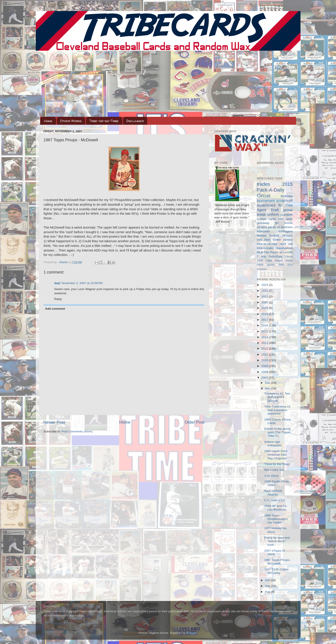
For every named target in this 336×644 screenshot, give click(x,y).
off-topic (287, 235)
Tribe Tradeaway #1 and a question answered (277, 410)
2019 (265, 308)
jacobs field (275, 265)
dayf (57, 283)
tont (259, 240)
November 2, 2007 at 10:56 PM (82, 283)
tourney (287, 196)
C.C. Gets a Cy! (275, 500)
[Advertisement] (168, 84)
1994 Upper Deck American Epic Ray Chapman (276, 455)
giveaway (263, 223)
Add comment (55, 309)
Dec (268, 383)
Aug (268, 592)
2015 (265, 331)
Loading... (221, 232)
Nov (268, 388)
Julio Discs (271, 476)
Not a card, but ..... (277, 470)
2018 (265, 314)
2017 (265, 320)
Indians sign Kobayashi (273, 444)
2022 (265, 291)
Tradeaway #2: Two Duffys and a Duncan (277, 397)
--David (63, 262)
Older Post (194, 422)
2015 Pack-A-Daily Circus (275, 190)
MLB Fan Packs (268, 252)
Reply (58, 299)
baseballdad (285, 248)
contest (288, 240)
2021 (265, 297)
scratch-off (284, 201)
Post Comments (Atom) (77, 431)
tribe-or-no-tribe (267, 244)
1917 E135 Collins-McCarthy (277, 571)
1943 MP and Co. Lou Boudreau (276, 508)
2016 (265, 325)
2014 (265, 337)
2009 (265, 366)
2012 (265, 349)
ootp (264, 257)
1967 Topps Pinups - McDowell (278, 562)
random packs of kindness (275, 227)
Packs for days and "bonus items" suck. (277, 541)
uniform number (280, 214)
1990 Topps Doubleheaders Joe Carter (276, 519)
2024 (265, 285)
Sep (268, 586)
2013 (265, 343)
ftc (280, 205)
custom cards (266, 219)
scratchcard (266, 205)
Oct (268, 580)
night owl (286, 244)
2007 (265, 378)
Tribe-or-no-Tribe (104, 121)
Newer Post (54, 422)
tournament (266, 201)
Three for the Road (277, 464)
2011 (265, 355)
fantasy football (268, 235)
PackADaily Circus (281, 257)
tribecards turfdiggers (275, 231)
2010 (265, 360)
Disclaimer (135, 121)
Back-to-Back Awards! (273, 492)
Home (48, 121)
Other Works (71, 121)
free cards (285, 219)
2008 (265, 372)
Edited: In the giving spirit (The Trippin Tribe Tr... (277, 432)
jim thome (284, 223)
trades (263, 184)
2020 (265, 302)
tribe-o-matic (265, 248)
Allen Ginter (272, 240)
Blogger (192, 633)
